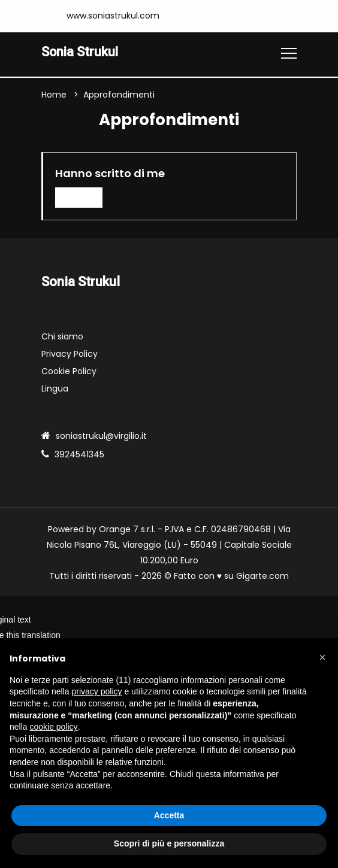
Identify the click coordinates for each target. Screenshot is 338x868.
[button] (322, 657)
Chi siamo (62, 336)
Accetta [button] (169, 815)
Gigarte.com (262, 576)
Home (54, 95)
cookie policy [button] (53, 727)
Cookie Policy (69, 371)
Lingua (55, 389)
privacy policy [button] (97, 691)
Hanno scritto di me (110, 174)
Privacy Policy (70, 354)
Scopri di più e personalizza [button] (169, 843)
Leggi (79, 198)
